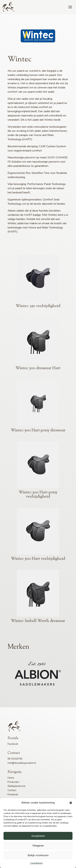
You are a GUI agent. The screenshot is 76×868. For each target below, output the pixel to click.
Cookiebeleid (36, 863)
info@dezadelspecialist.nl (22, 763)
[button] (71, 803)
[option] (38, 674)
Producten (13, 782)
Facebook (13, 744)
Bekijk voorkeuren (38, 855)
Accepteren (38, 836)
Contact (12, 790)
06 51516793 (15, 759)
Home (11, 778)
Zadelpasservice (17, 786)
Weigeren (38, 846)
